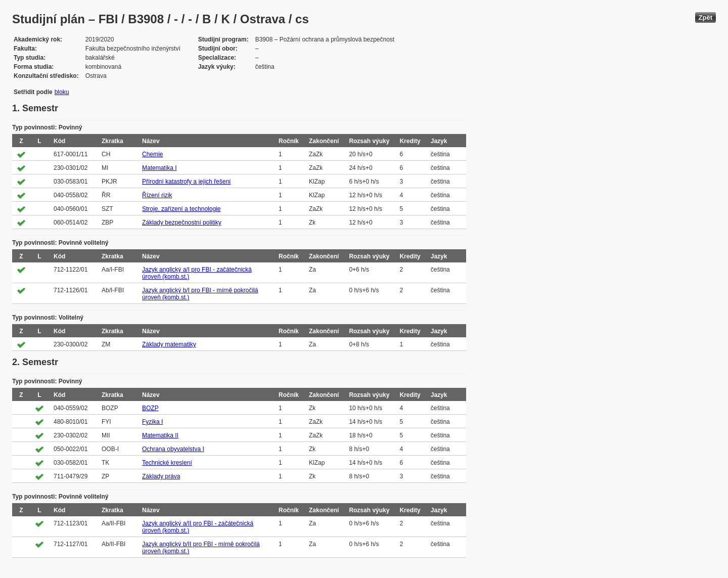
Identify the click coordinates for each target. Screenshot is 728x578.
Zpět (706, 17)
